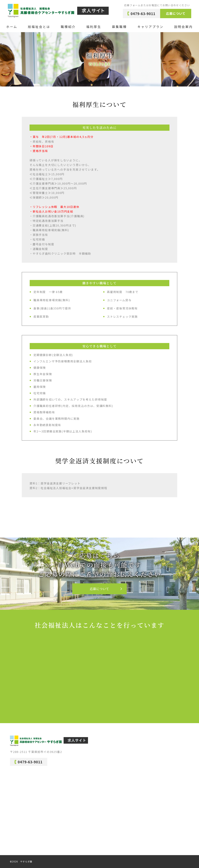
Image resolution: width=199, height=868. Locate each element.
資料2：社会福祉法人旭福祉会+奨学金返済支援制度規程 (68, 488)
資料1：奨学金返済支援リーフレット (55, 483)
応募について (176, 13)
